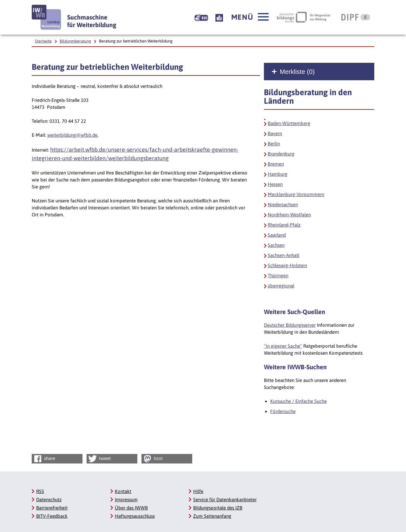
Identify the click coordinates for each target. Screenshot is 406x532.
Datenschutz (49, 499)
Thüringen (278, 276)
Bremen (276, 164)
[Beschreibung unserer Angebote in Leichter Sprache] (219, 17)
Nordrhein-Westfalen (289, 215)
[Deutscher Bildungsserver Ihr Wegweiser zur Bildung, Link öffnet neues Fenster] (304, 17)
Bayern (275, 133)
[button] (250, 17)
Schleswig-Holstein (287, 265)
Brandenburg (281, 154)
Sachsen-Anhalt (284, 255)
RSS (40, 491)
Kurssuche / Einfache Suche (298, 401)
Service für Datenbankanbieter (225, 499)
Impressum (126, 499)
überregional (281, 286)
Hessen (275, 184)
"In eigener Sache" (283, 346)
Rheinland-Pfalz (284, 225)
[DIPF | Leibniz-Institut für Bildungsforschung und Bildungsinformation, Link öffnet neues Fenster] (356, 17)
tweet (99, 459)
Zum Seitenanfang (212, 516)
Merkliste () (297, 72)
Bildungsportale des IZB (218, 508)
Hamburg (278, 174)
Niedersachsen (283, 204)
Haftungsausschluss (135, 516)
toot (153, 459)
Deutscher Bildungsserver (290, 325)
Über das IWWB (131, 508)
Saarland (277, 235)
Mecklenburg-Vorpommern (296, 194)
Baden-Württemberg (289, 123)
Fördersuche (283, 411)
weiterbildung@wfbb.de (72, 135)
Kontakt (123, 491)
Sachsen (276, 245)
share (44, 459)
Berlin (274, 144)
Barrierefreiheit (52, 508)
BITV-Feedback (52, 516)
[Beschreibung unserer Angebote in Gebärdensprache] (201, 17)
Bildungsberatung (75, 41)
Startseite (43, 41)
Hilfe (198, 491)
